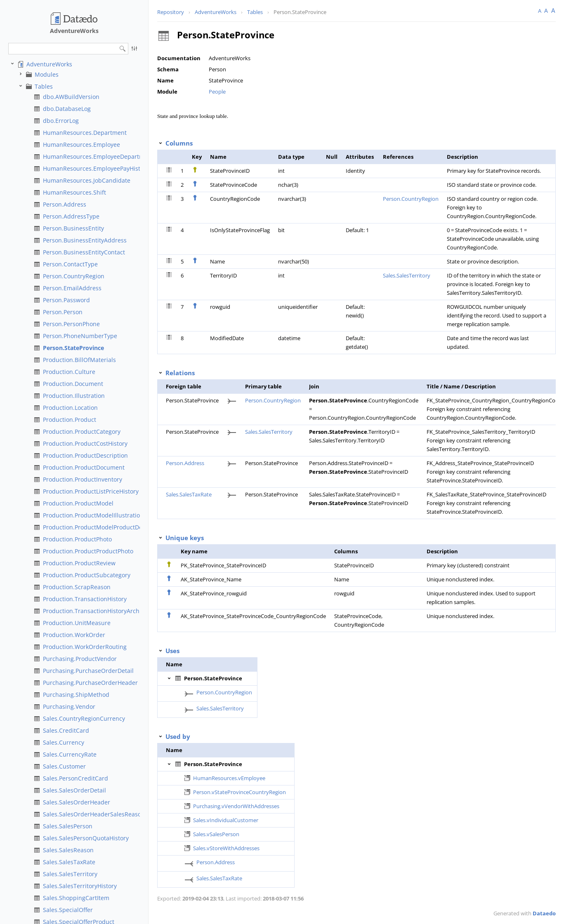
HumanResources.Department (85, 133)
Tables (44, 86)
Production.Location (70, 408)
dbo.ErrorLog (61, 121)
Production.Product (70, 420)
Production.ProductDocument (84, 467)
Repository (171, 12)
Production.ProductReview (79, 563)
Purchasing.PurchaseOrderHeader (90, 683)
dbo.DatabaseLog (67, 109)
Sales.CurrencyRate (70, 754)
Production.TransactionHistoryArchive (95, 611)
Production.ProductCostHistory (85, 443)
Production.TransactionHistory (85, 599)
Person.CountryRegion (74, 276)
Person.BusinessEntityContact (84, 252)
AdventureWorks (49, 64)
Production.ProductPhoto (77, 539)
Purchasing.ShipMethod (76, 695)
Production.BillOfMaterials (79, 360)
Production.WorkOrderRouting (85, 647)
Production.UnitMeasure (77, 623)
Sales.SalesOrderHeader (77, 802)
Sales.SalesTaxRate (69, 862)
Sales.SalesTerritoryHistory (80, 886)
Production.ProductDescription (85, 455)
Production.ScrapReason (77, 587)
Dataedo (544, 913)
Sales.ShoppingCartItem (76, 898)
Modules (47, 74)
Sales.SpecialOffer (68, 910)
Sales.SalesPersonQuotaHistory (86, 838)
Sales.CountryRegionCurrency (84, 718)
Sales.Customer (64, 766)
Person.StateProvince (73, 348)
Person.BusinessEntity (73, 228)
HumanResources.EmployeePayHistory (96, 168)
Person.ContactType (70, 264)
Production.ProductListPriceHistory (91, 491)
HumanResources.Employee (81, 145)
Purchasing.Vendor (69, 707)
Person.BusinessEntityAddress (85, 240)
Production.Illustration (74, 396)
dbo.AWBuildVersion (71, 97)
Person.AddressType (71, 216)
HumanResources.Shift (74, 192)
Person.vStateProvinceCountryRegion (240, 792)
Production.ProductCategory (82, 431)
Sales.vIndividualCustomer (226, 820)
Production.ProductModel (78, 503)
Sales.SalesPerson (68, 826)
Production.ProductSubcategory (87, 575)
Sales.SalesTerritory (70, 874)
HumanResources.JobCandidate (87, 180)
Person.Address (65, 204)
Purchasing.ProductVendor (80, 659)
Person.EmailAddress (72, 288)
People (217, 92)
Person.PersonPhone (71, 324)
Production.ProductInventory (83, 479)
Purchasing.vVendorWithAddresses (236, 806)
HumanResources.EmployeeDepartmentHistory (108, 156)
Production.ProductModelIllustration (93, 515)
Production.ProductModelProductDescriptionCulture (115, 527)
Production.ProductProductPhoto (88, 551)
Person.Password (66, 300)
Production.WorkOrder (74, 635)
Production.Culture (69, 372)
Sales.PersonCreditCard (76, 778)
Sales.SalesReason (68, 850)
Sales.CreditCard (66, 730)
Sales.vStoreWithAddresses (226, 848)
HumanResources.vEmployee (229, 778)
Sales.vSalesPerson (216, 834)
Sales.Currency (64, 742)
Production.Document (73, 384)
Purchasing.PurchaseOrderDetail (88, 671)
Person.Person (63, 312)
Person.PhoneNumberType (80, 336)
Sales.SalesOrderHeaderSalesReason (94, 814)
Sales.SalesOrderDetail (74, 790)
